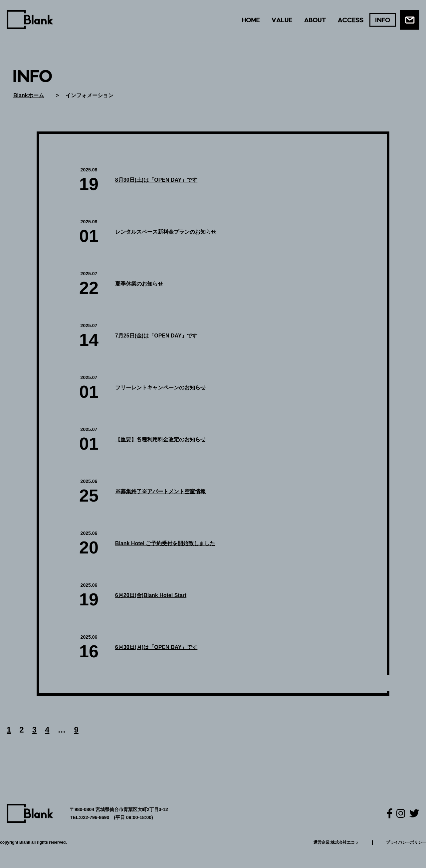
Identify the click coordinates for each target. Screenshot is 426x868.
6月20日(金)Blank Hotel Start (151, 595)
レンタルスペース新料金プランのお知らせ (166, 232)
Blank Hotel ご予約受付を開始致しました (165, 543)
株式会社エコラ (345, 842)
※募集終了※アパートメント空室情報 (160, 491)
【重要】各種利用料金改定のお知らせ (160, 439)
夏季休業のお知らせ (139, 284)
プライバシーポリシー (406, 842)
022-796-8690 (95, 817)
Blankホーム (29, 95)
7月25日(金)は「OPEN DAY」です (156, 336)
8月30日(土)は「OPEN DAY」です (156, 180)
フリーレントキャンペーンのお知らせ (160, 388)
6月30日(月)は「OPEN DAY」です (156, 647)
